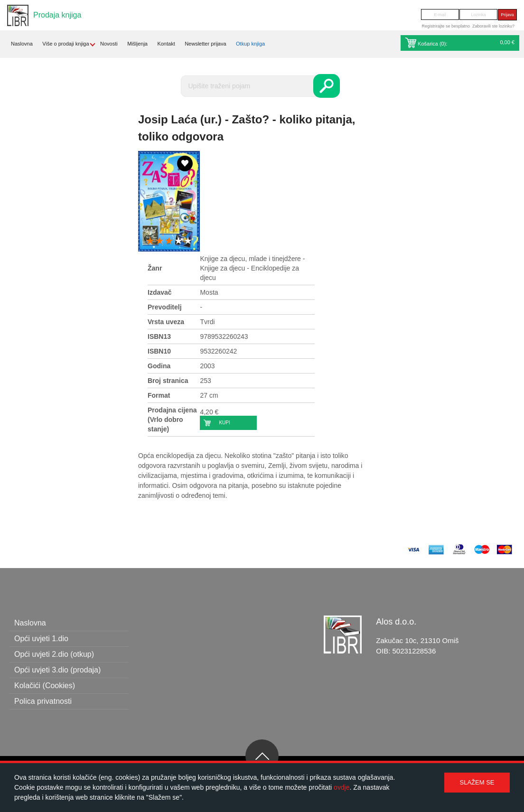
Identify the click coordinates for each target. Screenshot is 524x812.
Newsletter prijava (205, 44)
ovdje (342, 787)
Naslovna (22, 44)
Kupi (224, 423)
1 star (150, 241)
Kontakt (166, 44)
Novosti (109, 44)
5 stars (188, 241)
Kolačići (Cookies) (45, 686)
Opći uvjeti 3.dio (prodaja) (57, 670)
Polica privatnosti (43, 701)
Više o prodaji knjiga (65, 44)
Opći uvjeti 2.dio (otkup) (54, 654)
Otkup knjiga (250, 44)
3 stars (169, 241)
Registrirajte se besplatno (446, 26)
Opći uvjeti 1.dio (41, 639)
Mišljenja (137, 44)
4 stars (178, 241)
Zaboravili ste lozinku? (493, 26)
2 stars (159, 241)
